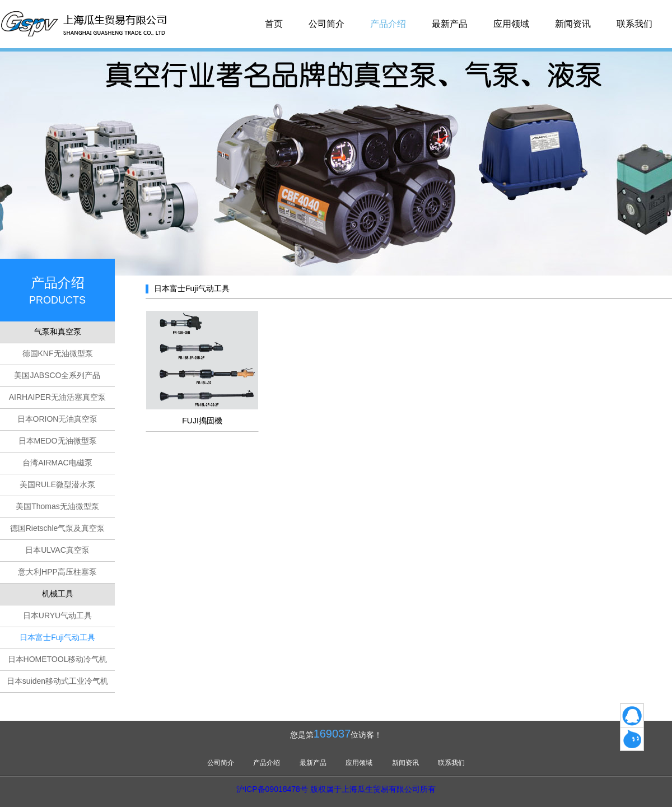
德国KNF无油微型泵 (58, 353)
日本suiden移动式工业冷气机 (57, 681)
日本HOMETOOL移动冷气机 (58, 659)
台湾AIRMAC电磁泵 (57, 463)
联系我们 (634, 24)
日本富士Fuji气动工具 (57, 637)
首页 (274, 24)
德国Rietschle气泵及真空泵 (58, 528)
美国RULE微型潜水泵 (57, 484)
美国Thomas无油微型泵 (57, 506)
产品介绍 (388, 24)
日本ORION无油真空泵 (58, 419)
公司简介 (326, 24)
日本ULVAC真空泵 (57, 550)
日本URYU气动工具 (57, 615)
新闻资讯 (573, 24)
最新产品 (450, 24)
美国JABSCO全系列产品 (57, 375)
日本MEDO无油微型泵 (58, 441)
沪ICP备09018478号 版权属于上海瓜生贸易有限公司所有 (336, 789)
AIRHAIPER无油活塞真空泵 (57, 397)
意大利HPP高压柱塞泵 (57, 572)
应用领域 (511, 24)
